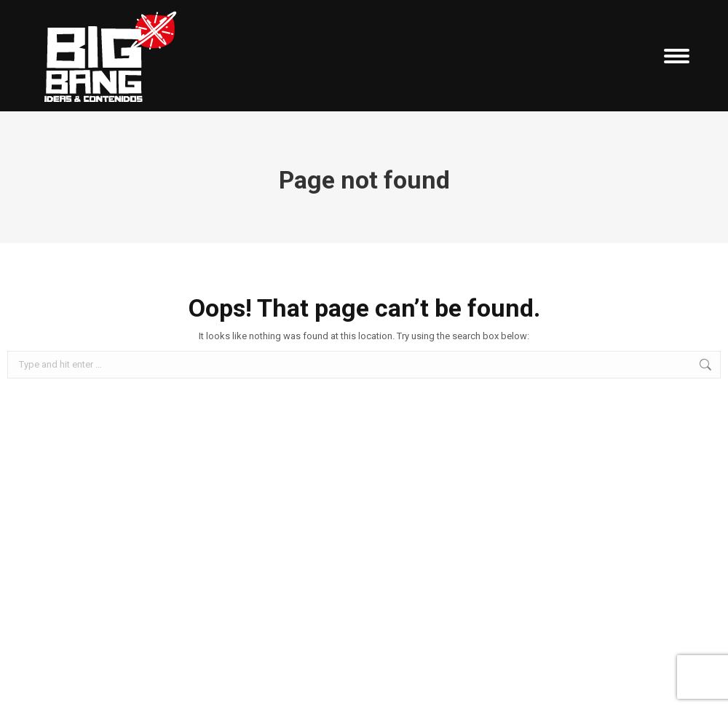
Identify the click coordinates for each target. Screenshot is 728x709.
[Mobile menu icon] (677, 56)
